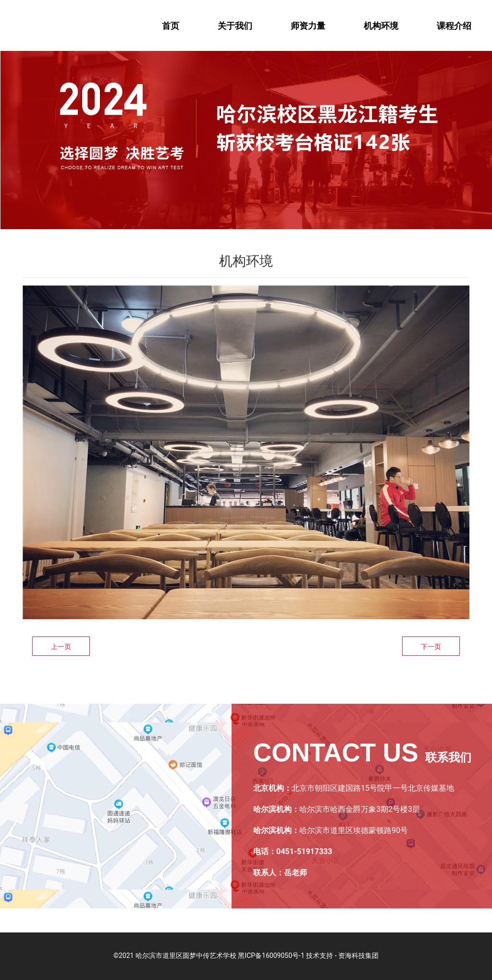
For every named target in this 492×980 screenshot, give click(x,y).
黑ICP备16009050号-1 (271, 955)
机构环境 (381, 26)
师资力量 (308, 26)
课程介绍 (454, 26)
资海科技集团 (358, 955)
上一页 (61, 647)
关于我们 (235, 26)
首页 (171, 26)
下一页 (431, 647)
